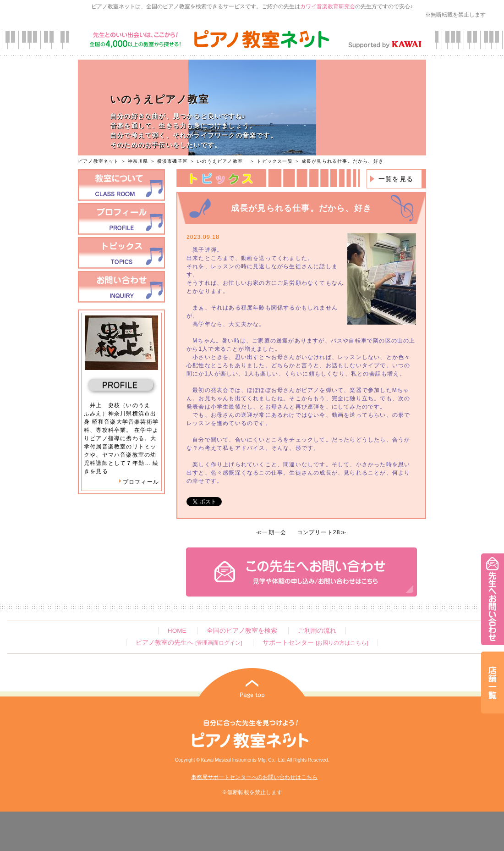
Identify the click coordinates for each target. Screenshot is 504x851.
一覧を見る (396, 179)
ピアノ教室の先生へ (189, 643)
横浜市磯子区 (173, 161)
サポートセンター (315, 643)
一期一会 (274, 532)
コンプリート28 (319, 532)
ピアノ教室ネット (99, 161)
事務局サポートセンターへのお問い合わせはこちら (254, 777)
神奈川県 (138, 161)
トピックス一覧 (274, 161)
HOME (177, 631)
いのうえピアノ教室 (222, 161)
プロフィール (139, 482)
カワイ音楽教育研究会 (328, 6)
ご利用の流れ (317, 631)
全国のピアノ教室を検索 (242, 631)
